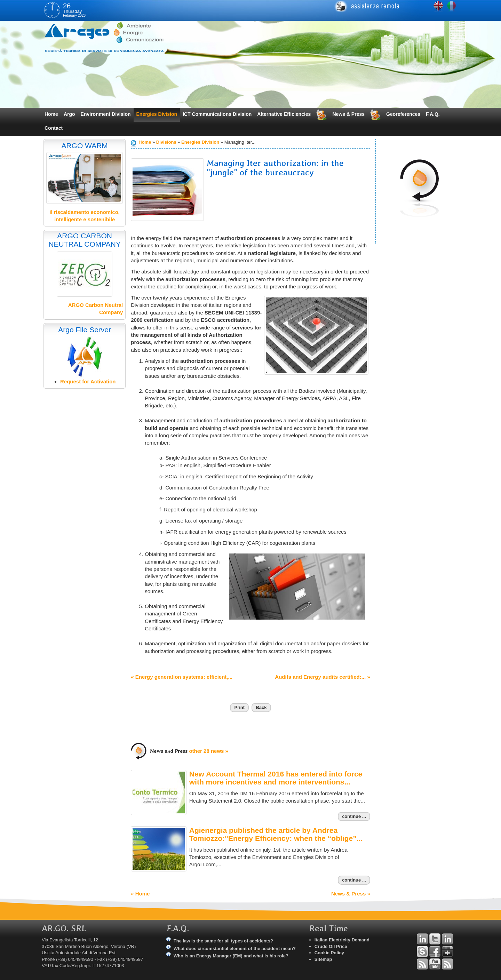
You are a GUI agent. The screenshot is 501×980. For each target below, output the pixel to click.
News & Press (348, 114)
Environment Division (106, 114)
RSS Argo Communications (447, 964)
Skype (422, 951)
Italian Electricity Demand (342, 940)
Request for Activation (88, 381)
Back (261, 707)
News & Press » (351, 894)
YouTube (435, 964)
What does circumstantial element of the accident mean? (235, 949)
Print (239, 707)
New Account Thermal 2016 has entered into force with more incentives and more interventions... (276, 778)
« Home (140, 894)
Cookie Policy (329, 953)
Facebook (435, 951)
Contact (54, 128)
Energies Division (157, 114)
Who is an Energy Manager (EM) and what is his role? (231, 956)
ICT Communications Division (217, 114)
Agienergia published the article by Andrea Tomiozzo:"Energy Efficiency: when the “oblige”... (276, 834)
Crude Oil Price (331, 946)
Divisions (166, 142)
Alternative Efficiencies (284, 114)
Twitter (435, 939)
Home (51, 114)
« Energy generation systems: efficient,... (182, 677)
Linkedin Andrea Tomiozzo (422, 939)
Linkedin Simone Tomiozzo (447, 939)
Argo (69, 114)
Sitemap (323, 959)
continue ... (354, 816)
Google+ (447, 951)
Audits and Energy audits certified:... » (322, 677)
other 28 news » (209, 751)
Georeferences (403, 114)
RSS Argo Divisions (422, 964)
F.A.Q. (433, 114)
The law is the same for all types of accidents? (223, 941)
